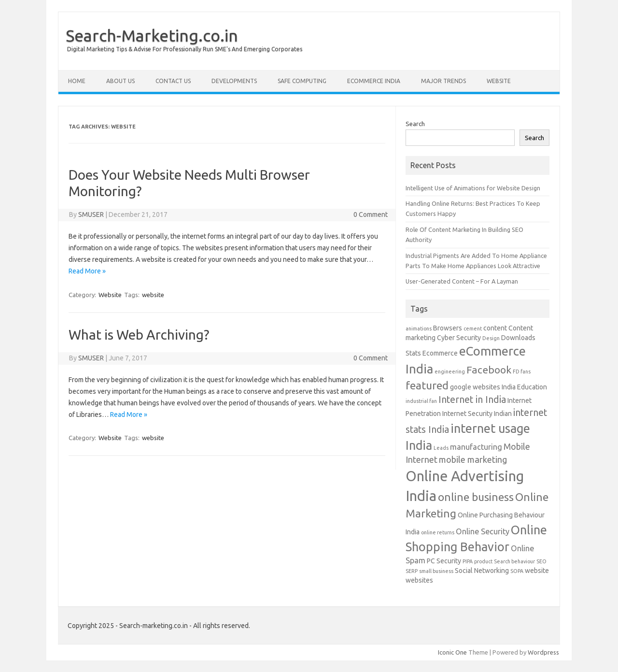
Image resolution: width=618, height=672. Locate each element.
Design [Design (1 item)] (491, 338)
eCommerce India (374, 81)
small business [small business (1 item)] (436, 571)
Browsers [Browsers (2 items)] (448, 328)
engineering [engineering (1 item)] (450, 372)
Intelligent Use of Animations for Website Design (473, 188)
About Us (120, 81)
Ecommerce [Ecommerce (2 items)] (440, 353)
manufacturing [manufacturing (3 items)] (476, 447)
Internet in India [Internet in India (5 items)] (472, 400)
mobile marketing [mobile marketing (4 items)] (473, 459)
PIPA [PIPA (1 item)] (468, 561)
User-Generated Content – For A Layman (462, 281)
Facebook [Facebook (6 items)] (489, 370)
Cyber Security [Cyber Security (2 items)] (459, 338)
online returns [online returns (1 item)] (438, 532)
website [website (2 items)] (537, 571)
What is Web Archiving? (139, 335)
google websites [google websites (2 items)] (475, 387)
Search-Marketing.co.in (152, 35)
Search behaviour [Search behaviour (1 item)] (514, 561)
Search (415, 124)
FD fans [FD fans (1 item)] (522, 372)
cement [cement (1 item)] (473, 329)
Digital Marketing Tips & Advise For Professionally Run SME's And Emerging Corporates (185, 49)
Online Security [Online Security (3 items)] (483, 531)
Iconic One (452, 652)
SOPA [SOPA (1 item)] (517, 571)
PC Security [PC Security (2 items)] (444, 561)
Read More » (87, 271)
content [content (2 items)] (495, 328)
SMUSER (91, 214)
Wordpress (543, 652)
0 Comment (371, 214)
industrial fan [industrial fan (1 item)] (421, 401)
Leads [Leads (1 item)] (441, 448)
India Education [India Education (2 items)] (524, 387)
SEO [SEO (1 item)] (541, 561)
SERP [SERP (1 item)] (412, 571)
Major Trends (443, 81)
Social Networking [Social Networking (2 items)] (482, 571)
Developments (234, 81)
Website (499, 81)
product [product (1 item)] (483, 561)
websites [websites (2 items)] (419, 580)
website (153, 295)
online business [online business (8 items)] (476, 497)
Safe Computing (302, 81)
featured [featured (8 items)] (427, 385)
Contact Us (173, 81)
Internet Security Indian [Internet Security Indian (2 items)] (477, 414)
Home (77, 81)
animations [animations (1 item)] (419, 329)
